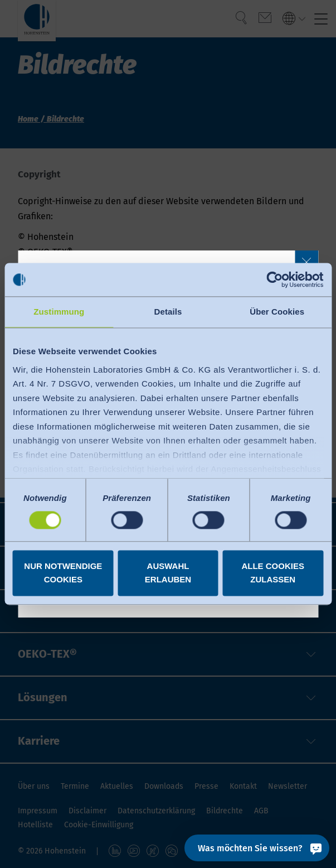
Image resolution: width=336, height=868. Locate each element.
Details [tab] (168, 312)
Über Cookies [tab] (277, 312)
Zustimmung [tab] (59, 312)
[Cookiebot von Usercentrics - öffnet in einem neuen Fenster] (274, 279)
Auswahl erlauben (168, 573)
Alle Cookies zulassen (273, 573)
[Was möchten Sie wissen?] (257, 848)
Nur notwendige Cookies (63, 573)
